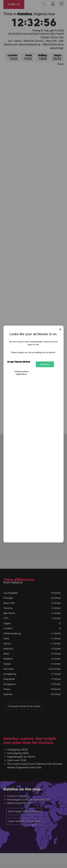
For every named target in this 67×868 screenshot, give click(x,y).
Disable (45, 364)
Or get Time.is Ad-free (19, 362)
